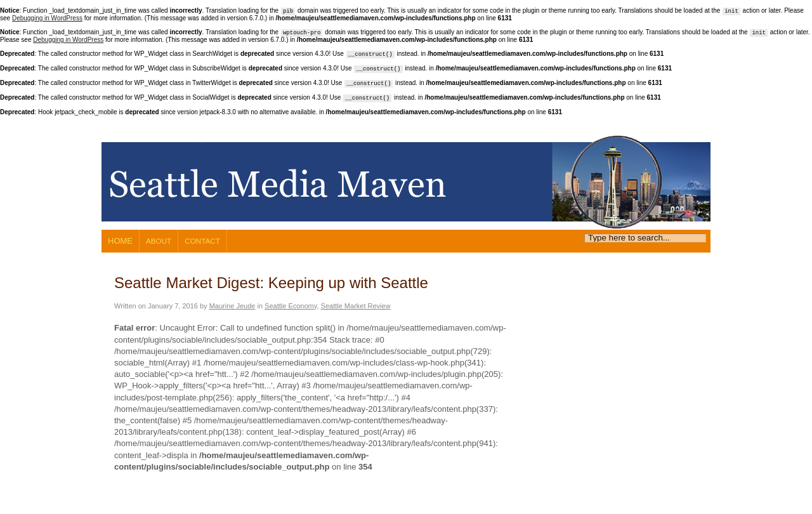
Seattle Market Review (356, 306)
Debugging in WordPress (47, 18)
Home (120, 241)
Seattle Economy (291, 306)
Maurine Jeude (232, 306)
